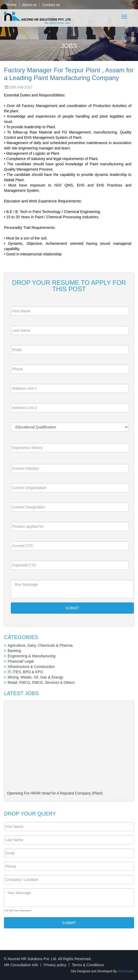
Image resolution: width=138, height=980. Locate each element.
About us (29, 5)
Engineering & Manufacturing (32, 656)
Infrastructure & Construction (31, 667)
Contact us (51, 5)
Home (11, 5)
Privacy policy (55, 965)
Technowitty (126, 971)
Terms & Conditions (88, 965)
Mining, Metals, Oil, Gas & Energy (35, 677)
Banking (14, 651)
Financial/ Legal (21, 661)
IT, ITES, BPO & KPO (25, 672)
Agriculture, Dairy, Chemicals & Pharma (40, 645)
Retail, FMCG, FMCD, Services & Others (41, 682)
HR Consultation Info (21, 965)
